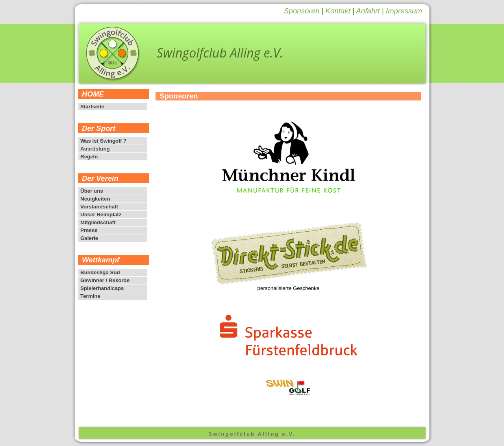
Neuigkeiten (95, 199)
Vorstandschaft (99, 207)
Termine (90, 296)
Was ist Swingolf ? (103, 141)
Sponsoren (302, 11)
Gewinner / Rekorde (105, 280)
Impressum (404, 11)
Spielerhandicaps (102, 288)
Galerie (89, 238)
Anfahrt (368, 11)
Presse (89, 230)
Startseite (92, 107)
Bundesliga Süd (100, 272)
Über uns (92, 191)
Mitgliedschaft (98, 222)
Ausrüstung (95, 149)
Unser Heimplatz (101, 215)
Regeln (89, 157)
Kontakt (338, 11)
